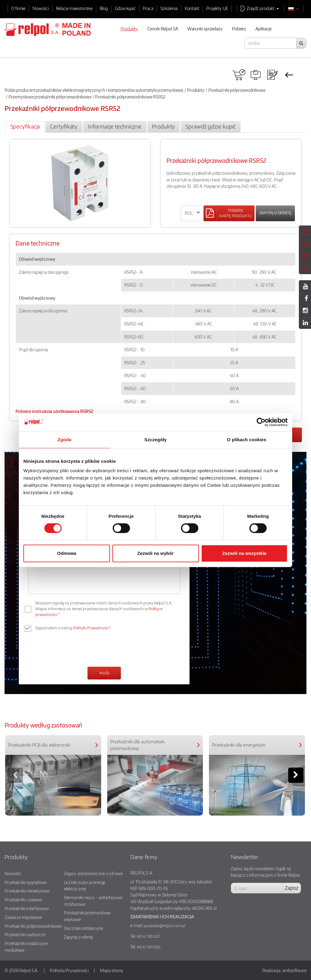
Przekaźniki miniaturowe (27, 891)
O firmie (18, 8)
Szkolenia (169, 8)
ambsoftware (294, 970)
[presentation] (74, 650)
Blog (104, 8)
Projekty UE (217, 8)
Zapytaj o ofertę (275, 213)
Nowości (41, 8)
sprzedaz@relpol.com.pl (164, 926)
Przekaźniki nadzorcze (25, 934)
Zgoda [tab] (64, 440)
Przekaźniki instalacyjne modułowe (26, 947)
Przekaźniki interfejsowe (27, 908)
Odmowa (67, 553)
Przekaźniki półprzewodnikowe (237, 90)
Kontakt (192, 8)
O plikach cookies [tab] (246, 440)
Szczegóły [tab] (155, 440)
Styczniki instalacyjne (83, 928)
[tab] (25, 127)
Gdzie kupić (125, 8)
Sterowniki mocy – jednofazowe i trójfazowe (93, 901)
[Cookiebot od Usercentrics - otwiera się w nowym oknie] (261, 422)
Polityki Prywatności (91, 628)
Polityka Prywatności (69, 970)
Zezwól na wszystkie (244, 553)
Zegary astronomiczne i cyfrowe (93, 873)
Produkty (196, 90)
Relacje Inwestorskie (74, 8)
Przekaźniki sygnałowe (26, 882)
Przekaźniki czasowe (23, 899)
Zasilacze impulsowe (23, 917)
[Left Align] (229, 213)
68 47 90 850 (149, 947)
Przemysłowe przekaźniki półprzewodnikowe (50, 97)
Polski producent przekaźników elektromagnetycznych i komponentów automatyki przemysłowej (94, 90)
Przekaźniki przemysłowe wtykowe (87, 916)
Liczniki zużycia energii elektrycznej (85, 885)
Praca (148, 8)
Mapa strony (112, 970)
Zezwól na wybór (155, 553)
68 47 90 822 (149, 936)
